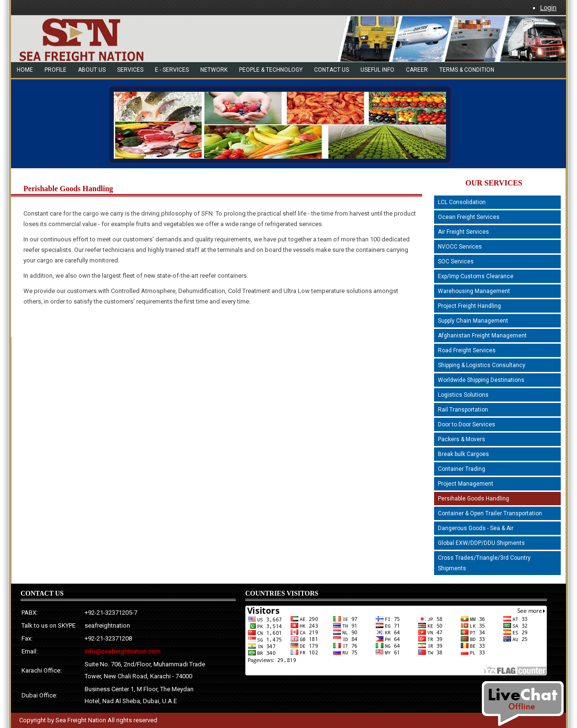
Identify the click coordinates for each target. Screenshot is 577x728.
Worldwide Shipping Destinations (481, 380)
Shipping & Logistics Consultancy (482, 365)
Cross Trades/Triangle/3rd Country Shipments (484, 563)
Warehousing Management (474, 291)
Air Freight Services (463, 232)
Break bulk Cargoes (463, 454)
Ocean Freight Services (469, 217)
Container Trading (462, 469)
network (214, 70)
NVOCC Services (460, 247)
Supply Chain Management (473, 321)
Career (417, 70)
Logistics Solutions (463, 395)
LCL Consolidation (462, 202)
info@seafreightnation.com (123, 651)
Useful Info (377, 70)
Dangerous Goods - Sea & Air (476, 528)
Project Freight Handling (469, 306)
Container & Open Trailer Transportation (490, 513)
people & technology (271, 70)
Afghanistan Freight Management (482, 336)
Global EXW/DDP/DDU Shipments (481, 543)
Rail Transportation (463, 410)
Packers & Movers (462, 439)
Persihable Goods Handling (474, 499)
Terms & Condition (467, 70)
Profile (55, 70)
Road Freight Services (467, 350)
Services (130, 70)
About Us (92, 70)
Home (25, 70)
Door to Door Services (467, 424)
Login (548, 8)
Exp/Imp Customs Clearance (476, 276)
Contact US (332, 70)
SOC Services (456, 261)
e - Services (172, 70)
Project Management (466, 484)
